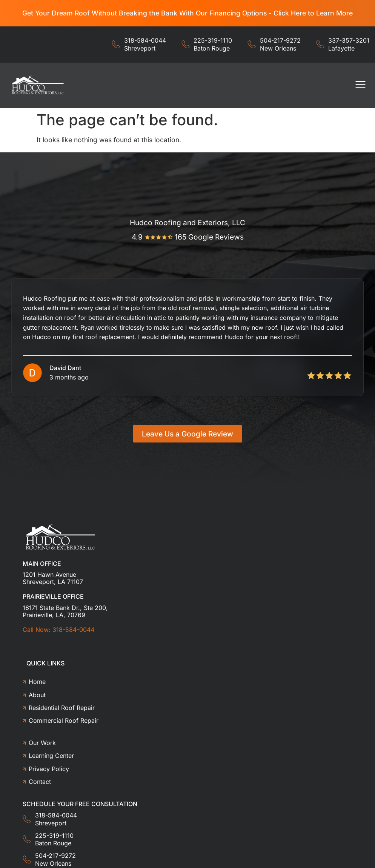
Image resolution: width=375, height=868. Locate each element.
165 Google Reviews (209, 237)
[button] (361, 85)
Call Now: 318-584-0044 (58, 630)
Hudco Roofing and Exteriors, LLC (187, 223)
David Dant (65, 368)
